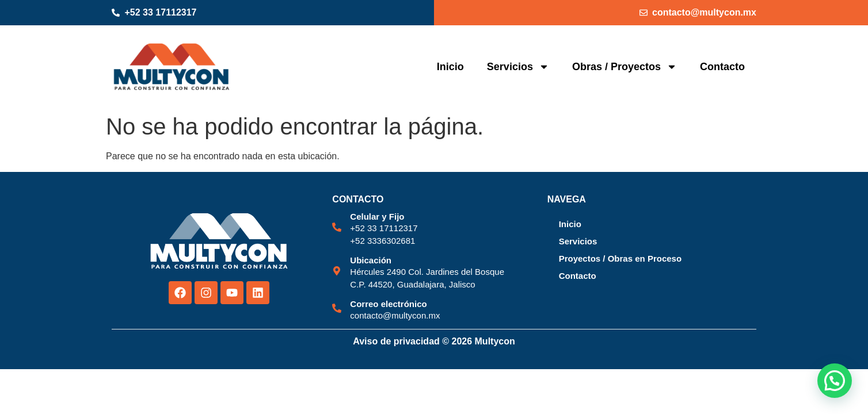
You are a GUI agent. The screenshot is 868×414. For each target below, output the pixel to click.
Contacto (722, 67)
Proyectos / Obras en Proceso (620, 258)
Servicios (518, 67)
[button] (835, 381)
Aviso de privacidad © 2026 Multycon (434, 341)
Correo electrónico (388, 304)
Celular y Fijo (377, 216)
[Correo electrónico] (337, 308)
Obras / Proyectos (625, 67)
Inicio (450, 67)
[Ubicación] (337, 271)
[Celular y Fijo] (337, 227)
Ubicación (371, 260)
